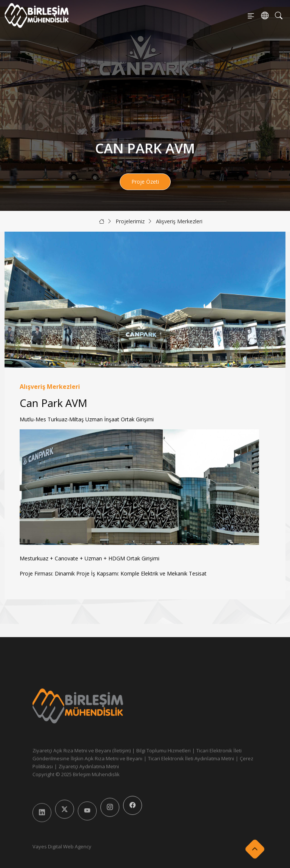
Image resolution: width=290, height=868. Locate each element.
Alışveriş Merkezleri (179, 221)
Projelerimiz (130, 221)
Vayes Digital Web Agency (62, 846)
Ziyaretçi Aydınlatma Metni (89, 766)
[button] (250, 487)
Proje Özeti (145, 182)
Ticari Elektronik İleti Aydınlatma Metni (191, 758)
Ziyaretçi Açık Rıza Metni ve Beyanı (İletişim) (82, 750)
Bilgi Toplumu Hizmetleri (164, 750)
